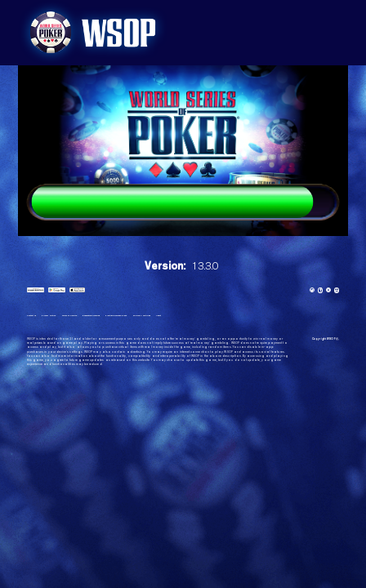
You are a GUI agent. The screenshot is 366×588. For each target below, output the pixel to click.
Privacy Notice (58, 318)
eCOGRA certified (198, 318)
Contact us (34, 318)
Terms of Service (87, 318)
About (222, 318)
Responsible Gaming (121, 318)
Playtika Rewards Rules (160, 318)
